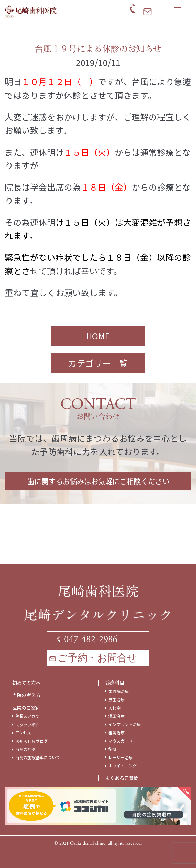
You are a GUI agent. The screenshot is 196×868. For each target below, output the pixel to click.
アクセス (23, 733)
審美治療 (116, 733)
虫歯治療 (116, 699)
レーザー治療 (121, 757)
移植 (112, 749)
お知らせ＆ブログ (31, 741)
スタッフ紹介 (27, 725)
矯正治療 (116, 716)
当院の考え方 (26, 695)
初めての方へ (26, 683)
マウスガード (121, 741)
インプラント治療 (125, 724)
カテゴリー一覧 (98, 363)
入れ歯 (114, 708)
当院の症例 (25, 749)
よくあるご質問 (122, 778)
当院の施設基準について (38, 757)
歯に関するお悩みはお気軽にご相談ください (98, 481)
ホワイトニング (123, 766)
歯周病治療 (118, 691)
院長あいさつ (27, 716)
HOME (98, 336)
